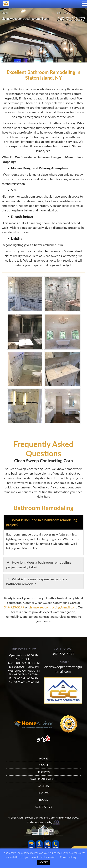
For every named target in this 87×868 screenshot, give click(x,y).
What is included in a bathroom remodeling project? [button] (42, 522)
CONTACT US (43, 806)
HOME (43, 758)
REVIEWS (43, 793)
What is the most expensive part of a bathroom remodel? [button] (37, 581)
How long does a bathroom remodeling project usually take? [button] (38, 564)
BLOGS (43, 800)
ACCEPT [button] (43, 862)
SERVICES (44, 772)
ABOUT (43, 765)
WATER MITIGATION (44, 779)
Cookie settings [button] (69, 857)
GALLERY (44, 786)
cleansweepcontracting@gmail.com (25, 18)
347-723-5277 (71, 19)
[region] (43, 35)
